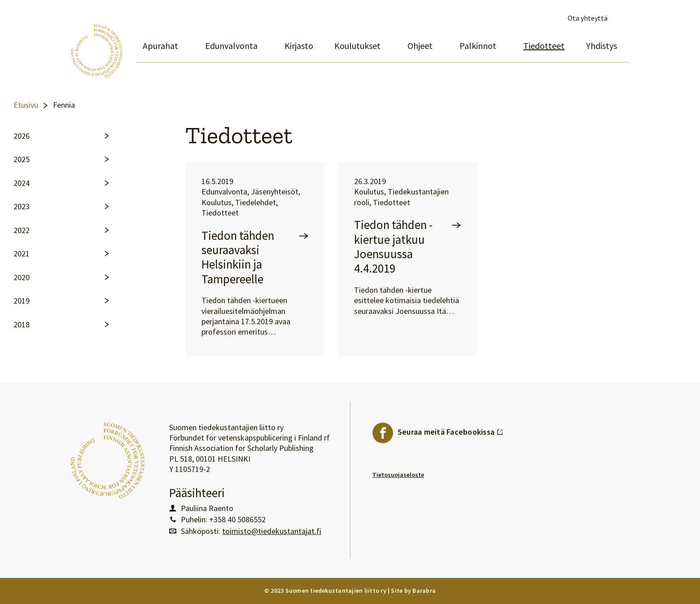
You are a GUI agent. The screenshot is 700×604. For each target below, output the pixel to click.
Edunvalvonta (231, 46)
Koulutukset (357, 46)
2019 (22, 301)
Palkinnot (478, 46)
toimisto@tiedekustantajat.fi (272, 531)
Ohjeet (420, 46)
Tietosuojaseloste (398, 475)
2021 (22, 254)
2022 (22, 230)
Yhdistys (602, 46)
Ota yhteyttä (588, 18)
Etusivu (26, 105)
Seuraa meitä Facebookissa (451, 430)
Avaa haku (622, 18)
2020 (22, 278)
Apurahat (160, 46)
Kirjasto (299, 46)
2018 (22, 325)
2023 (22, 207)
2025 (22, 159)
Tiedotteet (544, 46)
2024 (22, 183)
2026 (22, 136)
